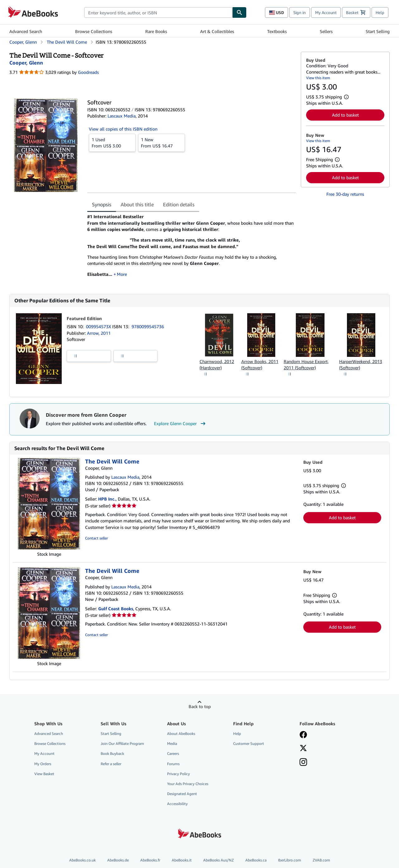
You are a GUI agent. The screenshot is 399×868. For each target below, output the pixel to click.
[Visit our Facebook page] (303, 735)
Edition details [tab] (179, 204)
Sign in (300, 12)
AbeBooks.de (118, 860)
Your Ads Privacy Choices (188, 784)
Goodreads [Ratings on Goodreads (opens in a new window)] (88, 72)
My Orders (43, 764)
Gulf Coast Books (116, 609)
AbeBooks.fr (150, 860)
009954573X (99, 326)
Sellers (326, 31)
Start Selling (378, 31)
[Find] (239, 12)
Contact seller (96, 538)
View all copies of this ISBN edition (123, 129)
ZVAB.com (321, 860)
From (112, 142)
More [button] (122, 274)
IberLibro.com (290, 860)
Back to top (200, 706)
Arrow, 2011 (99, 333)
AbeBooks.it (182, 860)
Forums (173, 764)
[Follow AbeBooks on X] (303, 749)
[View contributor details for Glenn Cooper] (26, 63)
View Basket (44, 774)
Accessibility (177, 804)
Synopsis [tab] (102, 204)
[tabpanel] (192, 247)
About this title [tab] (137, 204)
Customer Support (249, 743)
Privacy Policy (178, 774)
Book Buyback (112, 753)
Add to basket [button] (345, 115)
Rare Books (156, 31)
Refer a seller (111, 764)
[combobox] (158, 12)
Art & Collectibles (217, 31)
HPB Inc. (107, 499)
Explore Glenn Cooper (180, 424)
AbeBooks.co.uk (82, 860)
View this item (318, 78)
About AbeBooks (181, 734)
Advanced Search (26, 31)
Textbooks (277, 31)
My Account (326, 12)
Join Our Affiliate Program (122, 743)
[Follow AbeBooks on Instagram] (303, 763)
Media (172, 743)
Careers (173, 753)
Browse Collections (94, 31)
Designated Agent (182, 794)
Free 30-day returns (345, 194)
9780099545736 (148, 326)
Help (380, 12)
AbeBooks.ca (256, 860)
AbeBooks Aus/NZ (219, 860)
